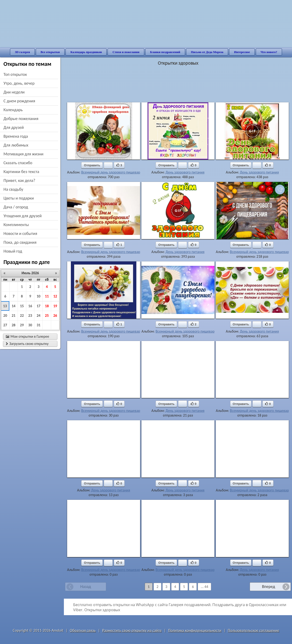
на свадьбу (13, 189)
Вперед (269, 587)
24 (39, 315)
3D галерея (22, 52)
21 (13, 315)
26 (55, 315)
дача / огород (16, 207)
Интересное (242, 52)
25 (47, 315)
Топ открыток (15, 74)
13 (5, 306)
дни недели (14, 92)
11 (47, 296)
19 (55, 306)
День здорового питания (185, 172)
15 (22, 306)
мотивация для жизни (23, 154)
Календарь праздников (86, 52)
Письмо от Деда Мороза (207, 52)
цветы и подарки (19, 198)
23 (30, 315)
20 (5, 315)
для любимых (16, 145)
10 (39, 296)
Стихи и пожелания (126, 52)
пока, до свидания (20, 242)
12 (55, 296)
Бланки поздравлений (165, 52)
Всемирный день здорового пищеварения (114, 172)
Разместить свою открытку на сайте (132, 630)
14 (13, 306)
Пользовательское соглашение (254, 630)
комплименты (16, 225)
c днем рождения (19, 101)
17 (39, 306)
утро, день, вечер (19, 83)
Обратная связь (83, 630)
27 (5, 325)
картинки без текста (21, 172)
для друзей (14, 127)
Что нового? (269, 52)
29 (22, 325)
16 (30, 306)
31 (39, 325)
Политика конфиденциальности (195, 630)
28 (13, 325)
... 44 (204, 587)
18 (47, 306)
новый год (13, 251)
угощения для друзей (23, 216)
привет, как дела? (19, 180)
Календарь (13, 110)
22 (22, 315)
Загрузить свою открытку (27, 344)
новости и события (20, 234)
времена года (16, 136)
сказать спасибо (18, 163)
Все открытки (50, 52)
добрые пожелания (21, 119)
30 (30, 325)
